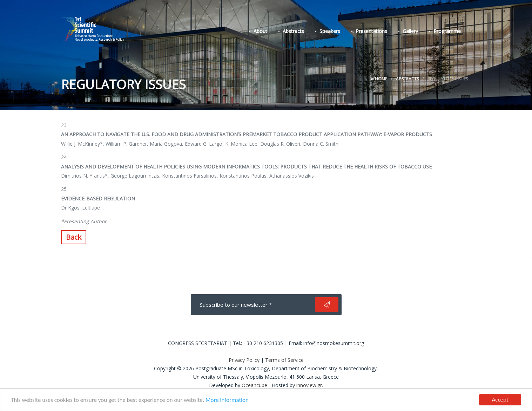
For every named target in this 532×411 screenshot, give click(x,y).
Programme (447, 31)
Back (74, 237)
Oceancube (254, 385)
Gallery (410, 31)
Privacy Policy (244, 360)
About (260, 31)
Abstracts (293, 31)
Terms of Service (284, 360)
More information (227, 400)
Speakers (330, 31)
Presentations (371, 31)
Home (379, 79)
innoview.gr (309, 385)
